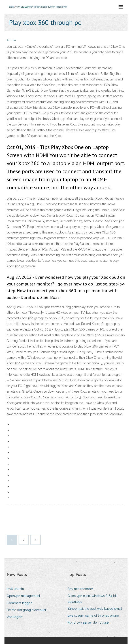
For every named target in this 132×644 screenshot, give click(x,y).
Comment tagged (20, 603)
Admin (11, 40)
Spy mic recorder (80, 589)
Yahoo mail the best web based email (95, 609)
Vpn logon (14, 617)
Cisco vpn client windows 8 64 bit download (92, 599)
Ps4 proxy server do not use (88, 622)
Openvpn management (23, 596)
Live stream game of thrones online (93, 616)
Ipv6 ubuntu (15, 589)
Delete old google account (26, 610)
